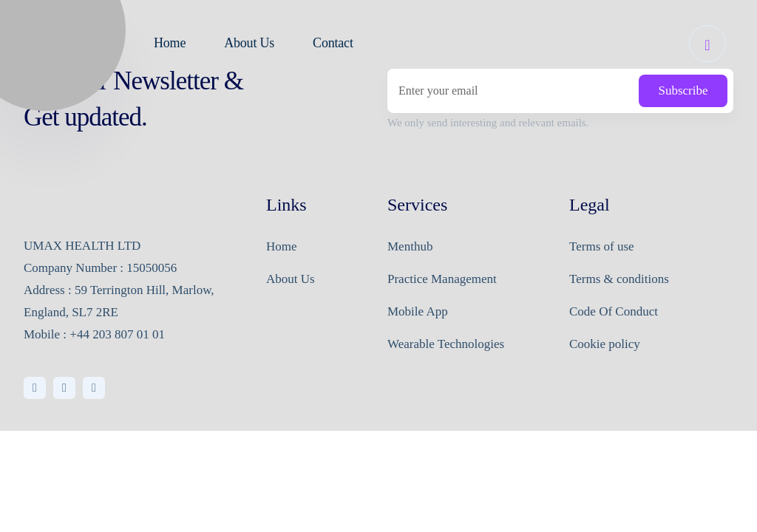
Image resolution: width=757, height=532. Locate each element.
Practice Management (442, 279)
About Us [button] (249, 43)
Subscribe (683, 91)
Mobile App (418, 311)
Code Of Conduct (614, 311)
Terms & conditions (619, 279)
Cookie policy (605, 344)
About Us (291, 279)
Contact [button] (333, 43)
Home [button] (170, 43)
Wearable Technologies (446, 344)
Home (282, 246)
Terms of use (602, 246)
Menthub (410, 246)
